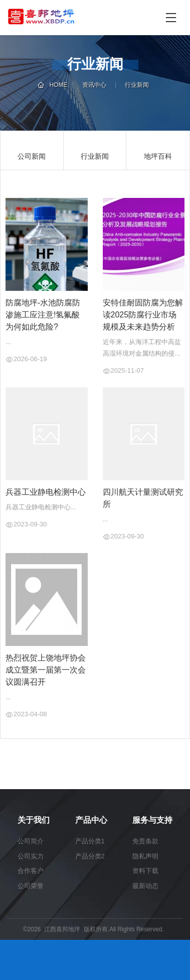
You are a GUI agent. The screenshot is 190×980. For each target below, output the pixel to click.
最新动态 (145, 886)
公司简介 (31, 841)
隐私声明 (145, 856)
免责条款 (145, 841)
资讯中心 (94, 85)
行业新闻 (137, 85)
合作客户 (31, 871)
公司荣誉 (31, 886)
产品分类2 (90, 856)
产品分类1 (90, 841)
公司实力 (31, 856)
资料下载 (145, 871)
